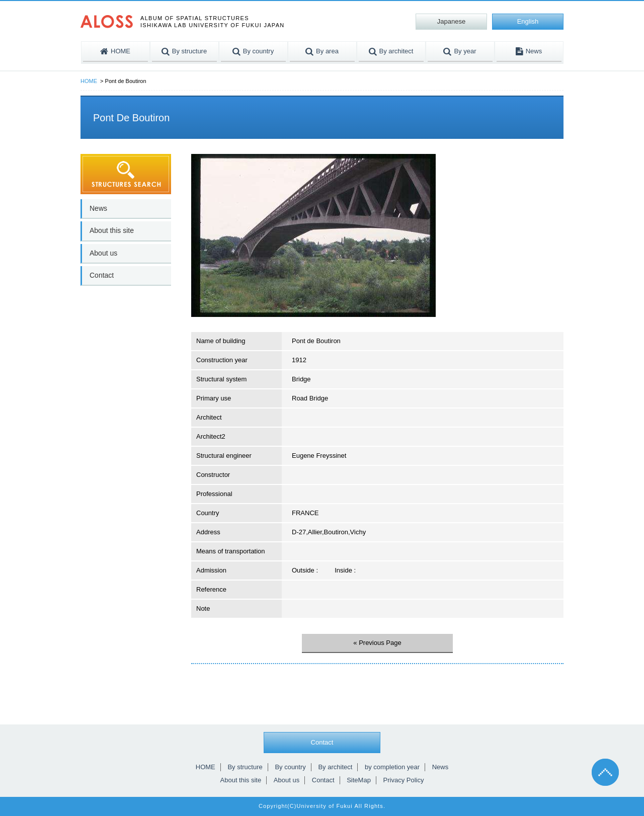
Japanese (451, 21)
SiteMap (359, 780)
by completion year (392, 767)
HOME (89, 81)
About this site (112, 230)
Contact (102, 275)
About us (103, 253)
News (98, 208)
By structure (245, 767)
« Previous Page (377, 643)
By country (290, 767)
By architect (335, 767)
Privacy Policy (404, 780)
